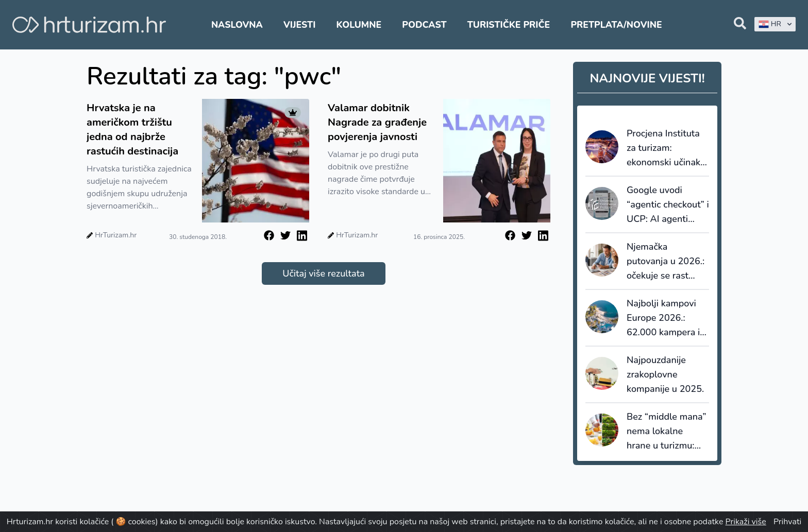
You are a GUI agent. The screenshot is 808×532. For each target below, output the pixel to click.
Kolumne (359, 25)
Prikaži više (746, 522)
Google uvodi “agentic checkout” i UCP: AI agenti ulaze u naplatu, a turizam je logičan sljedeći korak (668, 205)
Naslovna (237, 25)
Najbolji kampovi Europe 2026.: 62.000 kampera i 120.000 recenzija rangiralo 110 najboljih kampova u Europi (664, 318)
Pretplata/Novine (616, 25)
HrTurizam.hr (116, 235)
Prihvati (787, 522)
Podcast (424, 25)
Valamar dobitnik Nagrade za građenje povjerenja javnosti (377, 122)
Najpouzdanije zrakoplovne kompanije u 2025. (665, 374)
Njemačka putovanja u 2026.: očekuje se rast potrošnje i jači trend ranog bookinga (666, 262)
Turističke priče (509, 25)
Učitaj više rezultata (323, 273)
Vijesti (299, 25)
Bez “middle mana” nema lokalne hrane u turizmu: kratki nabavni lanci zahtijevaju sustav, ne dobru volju (667, 432)
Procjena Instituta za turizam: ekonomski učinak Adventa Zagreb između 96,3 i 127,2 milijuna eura (667, 148)
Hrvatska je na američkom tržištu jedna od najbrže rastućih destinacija (132, 130)
